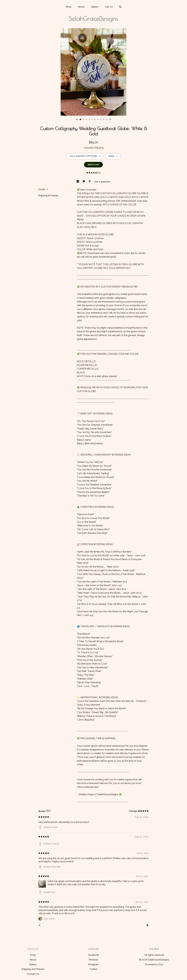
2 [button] (83, 119)
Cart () (109, 7)
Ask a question (102, 182)
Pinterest (93, 960)
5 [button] (92, 119)
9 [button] (104, 119)
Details (43, 189)
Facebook (93, 955)
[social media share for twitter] (84, 182)
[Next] (147, 925)
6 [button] (95, 119)
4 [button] (89, 119)
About (81, 7)
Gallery (95, 7)
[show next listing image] (110, 120)
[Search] (120, 7)
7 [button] (98, 119)
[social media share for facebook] (78, 182)
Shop (68, 7)
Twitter (93, 969)
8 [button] (101, 119)
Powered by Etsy (154, 964)
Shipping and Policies (33, 969)
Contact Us (33, 974)
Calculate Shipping (93, 148)
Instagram (93, 964)
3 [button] (86, 119)
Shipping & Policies (48, 196)
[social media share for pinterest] (90, 182)
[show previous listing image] (77, 120)
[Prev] (40, 925)
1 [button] (80, 119)
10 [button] (107, 119)
